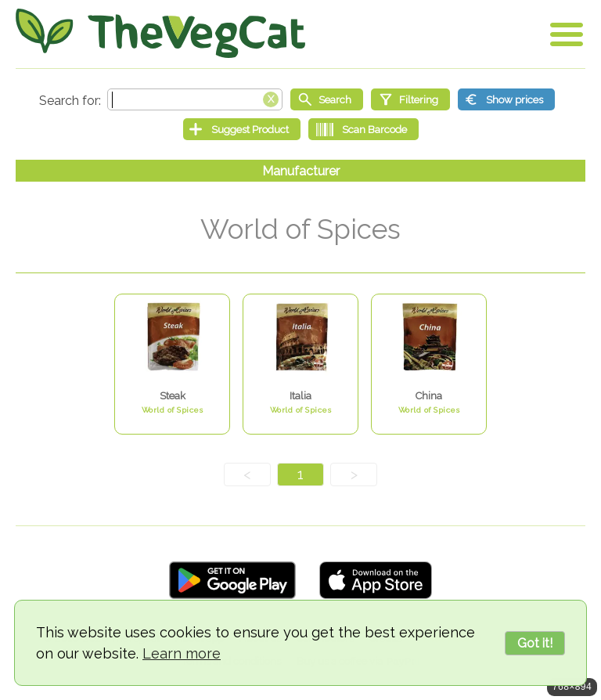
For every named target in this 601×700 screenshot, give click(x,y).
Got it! (535, 643)
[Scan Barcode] (363, 129)
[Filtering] (410, 99)
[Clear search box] (271, 98)
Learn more (182, 653)
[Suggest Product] (242, 129)
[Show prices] (506, 99)
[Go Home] (160, 33)
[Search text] (195, 99)
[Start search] (327, 99)
